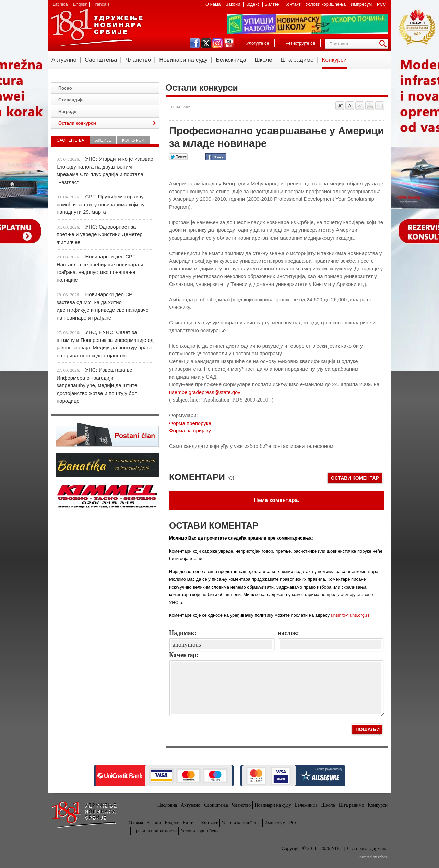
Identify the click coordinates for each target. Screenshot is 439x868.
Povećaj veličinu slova (340, 106)
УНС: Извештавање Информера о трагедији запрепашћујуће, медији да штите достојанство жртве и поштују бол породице (97, 385)
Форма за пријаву (190, 431)
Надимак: (183, 633)
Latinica (60, 4)
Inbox (383, 857)
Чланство (138, 60)
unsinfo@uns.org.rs (350, 615)
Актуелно (64, 60)
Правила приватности (155, 831)
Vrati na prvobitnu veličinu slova (350, 106)
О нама (214, 4)
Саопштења (101, 60)
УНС (97, 27)
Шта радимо (297, 60)
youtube (229, 43)
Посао (65, 88)
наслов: (288, 633)
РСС (382, 4)
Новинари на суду (183, 60)
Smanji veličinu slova (360, 106)
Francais (101, 4)
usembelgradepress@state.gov (205, 392)
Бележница (231, 60)
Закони (234, 4)
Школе (263, 60)
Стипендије (71, 100)
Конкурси (334, 60)
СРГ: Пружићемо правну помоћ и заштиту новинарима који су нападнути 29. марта (100, 204)
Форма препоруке (190, 423)
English (80, 4)
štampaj (370, 106)
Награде (67, 111)
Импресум (362, 4)
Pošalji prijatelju (380, 106)
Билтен (272, 4)
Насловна (167, 805)
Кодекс (253, 4)
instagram (217, 43)
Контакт (293, 4)
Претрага (384, 44)
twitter (206, 43)
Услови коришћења (326, 4)
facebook (195, 43)
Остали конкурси (77, 123)
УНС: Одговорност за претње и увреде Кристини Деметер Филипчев (100, 234)
